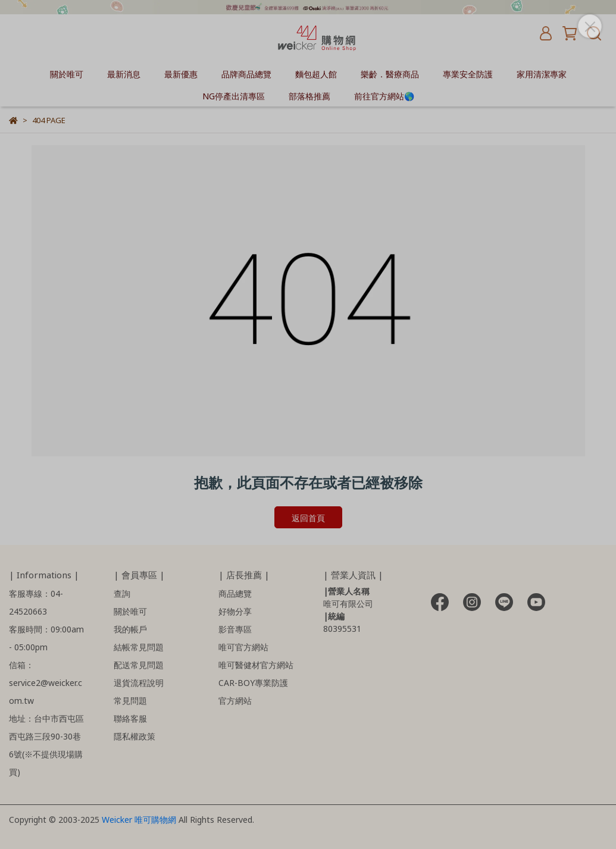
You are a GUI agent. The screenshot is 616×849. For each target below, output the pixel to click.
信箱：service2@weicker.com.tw (46, 682)
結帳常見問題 (139, 646)
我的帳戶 (130, 629)
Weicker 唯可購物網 (140, 819)
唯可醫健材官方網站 (256, 664)
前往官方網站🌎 (384, 95)
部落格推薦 (309, 95)
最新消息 (124, 73)
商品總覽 (235, 593)
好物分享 (235, 611)
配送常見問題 (139, 664)
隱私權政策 (135, 736)
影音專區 (235, 629)
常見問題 (130, 700)
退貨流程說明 (139, 682)
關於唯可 (67, 73)
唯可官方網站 (243, 646)
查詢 (122, 593)
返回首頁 (308, 517)
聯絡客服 (130, 718)
